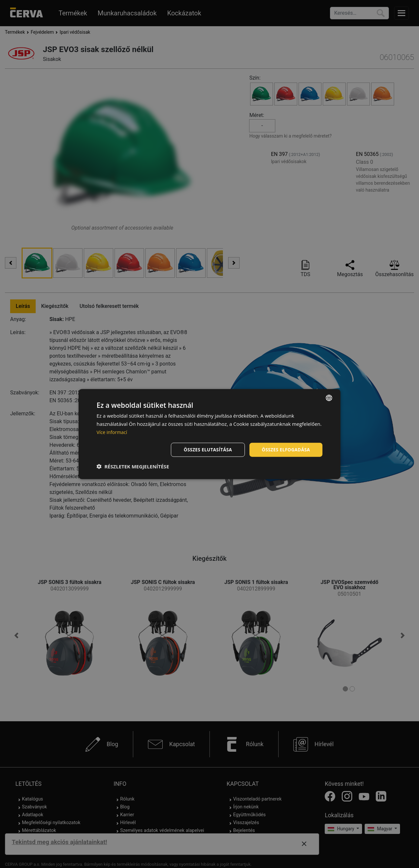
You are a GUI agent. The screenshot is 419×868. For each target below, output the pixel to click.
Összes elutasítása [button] (205, 449)
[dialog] (209, 434)
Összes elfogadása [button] (285, 449)
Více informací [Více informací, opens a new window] (113, 432)
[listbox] (329, 398)
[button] (133, 466)
